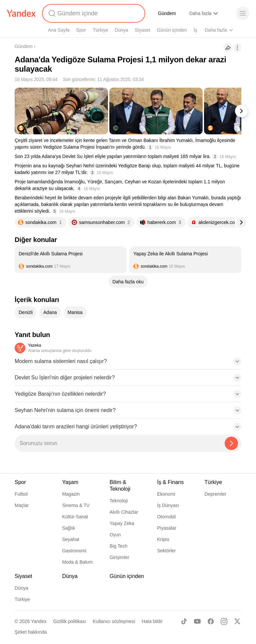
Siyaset (143, 30)
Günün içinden (172, 30)
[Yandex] (21, 13)
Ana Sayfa (59, 30)
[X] (237, 621)
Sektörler (166, 551)
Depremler (215, 494)
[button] (128, 363)
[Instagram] (224, 621)
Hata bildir (152, 621)
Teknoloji (119, 501)
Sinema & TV (76, 505)
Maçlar (22, 505)
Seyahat (70, 539)
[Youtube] (197, 621)
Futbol (21, 494)
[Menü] (243, 13)
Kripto (163, 539)
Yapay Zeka (122, 523)
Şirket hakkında (31, 632)
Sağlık (68, 528)
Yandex (39, 621)
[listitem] (71, 260)
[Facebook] (211, 621)
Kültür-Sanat (75, 517)
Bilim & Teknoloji (120, 485)
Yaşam (70, 482)
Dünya (121, 30)
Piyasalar (167, 528)
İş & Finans (170, 482)
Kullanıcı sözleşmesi (114, 621)
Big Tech (118, 546)
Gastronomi (74, 551)
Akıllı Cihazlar (124, 512)
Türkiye (100, 30)
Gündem (167, 13)
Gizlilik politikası (69, 621)
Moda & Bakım (77, 562)
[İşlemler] (237, 48)
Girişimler (119, 557)
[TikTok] (184, 621)
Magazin (71, 494)
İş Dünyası (168, 505)
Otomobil (166, 517)
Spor (81, 30)
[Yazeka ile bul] (231, 443)
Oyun (115, 535)
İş (195, 30)
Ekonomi (166, 494)
